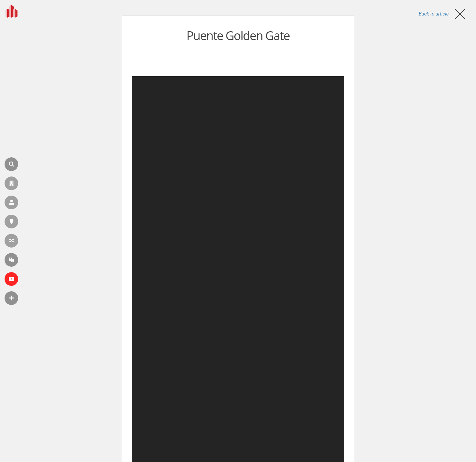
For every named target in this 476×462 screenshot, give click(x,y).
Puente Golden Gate (238, 35)
